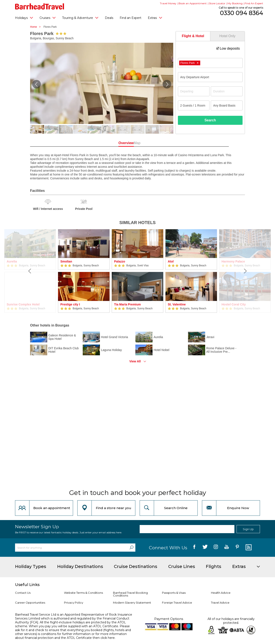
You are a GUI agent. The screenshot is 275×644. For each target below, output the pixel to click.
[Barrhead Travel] (40, 6)
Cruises (48, 18)
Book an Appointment (193, 3)
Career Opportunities (30, 603)
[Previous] (30, 271)
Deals (109, 18)
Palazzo (120, 261)
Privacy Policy (74, 603)
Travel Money (168, 3)
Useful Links (27, 585)
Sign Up (248, 529)
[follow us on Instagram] (216, 548)
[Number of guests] (194, 105)
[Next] (245, 271)
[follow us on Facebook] (194, 548)
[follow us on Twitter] (205, 548)
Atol (171, 261)
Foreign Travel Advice (177, 603)
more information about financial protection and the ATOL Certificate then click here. (71, 636)
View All (135, 361)
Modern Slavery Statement (132, 603)
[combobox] (210, 63)
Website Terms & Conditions (83, 593)
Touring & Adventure (80, 18)
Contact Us (23, 593)
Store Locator (217, 3)
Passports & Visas (174, 593)
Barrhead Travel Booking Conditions (130, 594)
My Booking (235, 3)
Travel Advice (220, 603)
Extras (155, 18)
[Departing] (194, 91)
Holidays (24, 18)
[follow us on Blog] (248, 548)
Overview (118, 143)
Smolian (66, 261)
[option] (84, 271)
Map (157, 143)
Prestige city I (70, 304)
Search (210, 120)
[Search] (131, 548)
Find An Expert (254, 3)
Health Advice (221, 593)
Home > (36, 27)
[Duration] (227, 91)
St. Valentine (177, 304)
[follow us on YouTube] (227, 548)
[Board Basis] (227, 105)
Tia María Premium (127, 304)
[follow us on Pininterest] (237, 548)
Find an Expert (131, 18)
